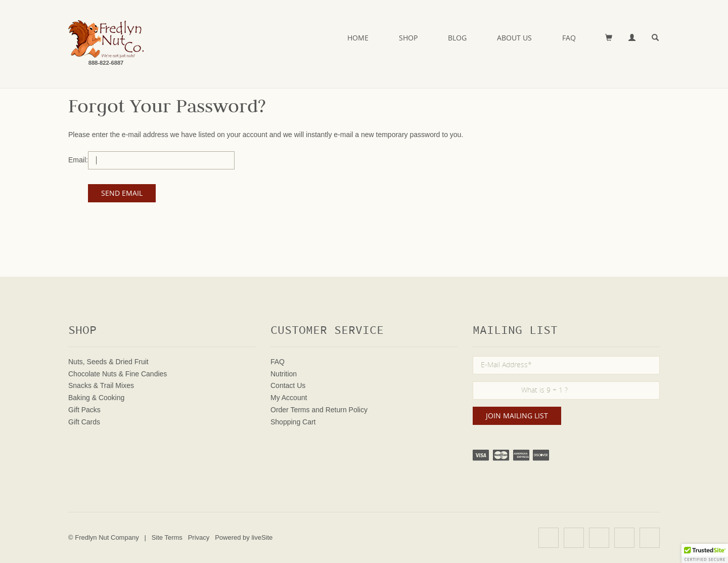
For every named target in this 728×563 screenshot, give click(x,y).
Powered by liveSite (244, 537)
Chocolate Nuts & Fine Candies (118, 374)
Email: (78, 160)
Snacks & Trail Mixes (101, 385)
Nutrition (284, 374)
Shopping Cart (293, 422)
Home (358, 38)
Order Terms (290, 410)
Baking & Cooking (96, 398)
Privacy (199, 537)
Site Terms (167, 537)
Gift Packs (84, 410)
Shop (408, 38)
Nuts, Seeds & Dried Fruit (108, 362)
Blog (457, 38)
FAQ (569, 38)
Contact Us (288, 385)
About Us (514, 38)
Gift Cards (84, 422)
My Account (289, 398)
